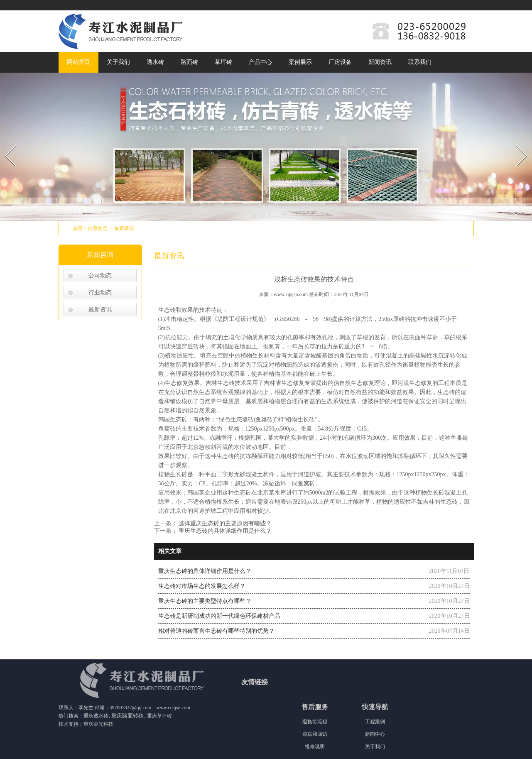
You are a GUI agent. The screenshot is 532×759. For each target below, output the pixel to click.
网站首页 (78, 62)
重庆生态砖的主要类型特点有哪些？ (205, 601)
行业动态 (100, 293)
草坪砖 (223, 62)
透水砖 (155, 62)
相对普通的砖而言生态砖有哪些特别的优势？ (216, 631)
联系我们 (420, 62)
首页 (78, 228)
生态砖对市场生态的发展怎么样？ (202, 586)
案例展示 (300, 62)
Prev (5, 143)
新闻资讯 (380, 62)
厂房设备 (340, 62)
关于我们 (118, 62)
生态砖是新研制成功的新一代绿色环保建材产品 (219, 616)
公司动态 (100, 275)
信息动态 (98, 228)
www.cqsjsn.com (291, 294)
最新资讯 (100, 310)
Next (517, 143)
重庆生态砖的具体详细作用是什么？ (225, 531)
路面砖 (189, 62)
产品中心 (260, 62)
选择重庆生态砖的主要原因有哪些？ (225, 523)
